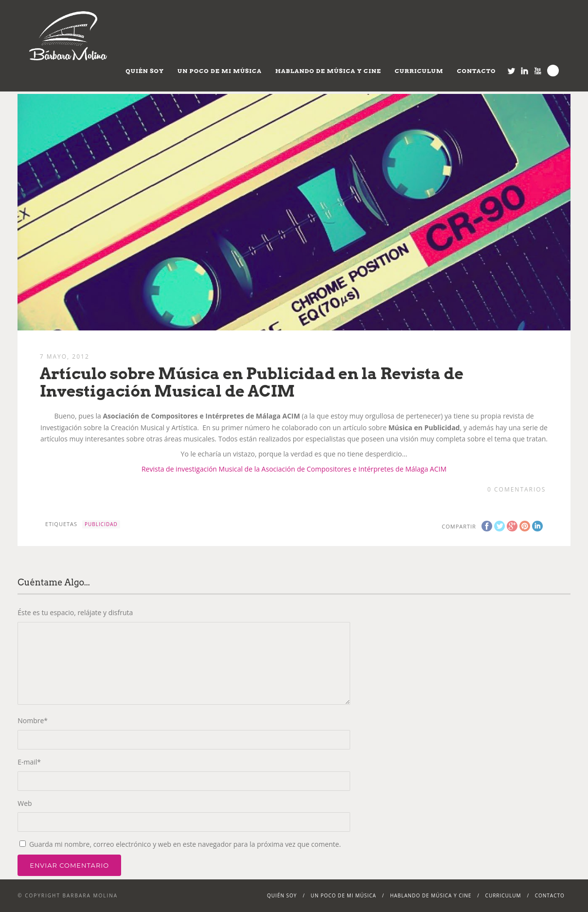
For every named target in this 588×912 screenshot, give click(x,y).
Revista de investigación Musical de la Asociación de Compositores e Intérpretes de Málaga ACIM (294, 469)
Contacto (476, 71)
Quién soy (145, 71)
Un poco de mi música (220, 71)
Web (25, 803)
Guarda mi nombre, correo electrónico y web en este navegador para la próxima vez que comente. (185, 844)
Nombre (33, 720)
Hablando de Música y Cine (328, 71)
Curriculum (419, 71)
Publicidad (101, 524)
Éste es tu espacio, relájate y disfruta (75, 612)
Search (553, 71)
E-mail (29, 762)
